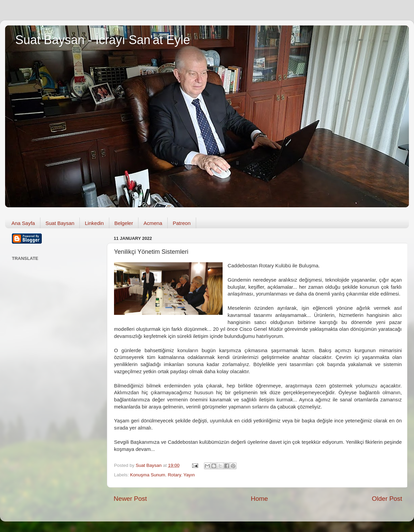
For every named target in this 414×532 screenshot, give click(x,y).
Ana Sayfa (23, 223)
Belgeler (124, 223)
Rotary (174, 475)
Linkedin (94, 223)
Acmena (153, 223)
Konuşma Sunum (148, 475)
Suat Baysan (60, 223)
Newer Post (130, 499)
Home (259, 499)
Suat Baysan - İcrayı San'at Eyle (103, 40)
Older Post (387, 499)
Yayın (189, 475)
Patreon (182, 223)
